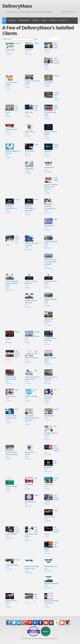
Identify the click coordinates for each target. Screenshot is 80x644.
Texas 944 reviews (32, 243)
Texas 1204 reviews (51, 516)
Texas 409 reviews (31, 300)
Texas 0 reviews (51, 131)
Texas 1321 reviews (32, 49)
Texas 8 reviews (51, 112)
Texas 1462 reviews (51, 582)
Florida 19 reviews (50, 206)
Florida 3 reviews (11, 484)
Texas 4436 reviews (50, 466)
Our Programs (12, 20)
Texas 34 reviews (51, 150)
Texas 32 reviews (51, 224)
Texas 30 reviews (31, 598)
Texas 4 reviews (31, 395)
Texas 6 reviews (13, 355)
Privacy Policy (48, 639)
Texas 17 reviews (13, 49)
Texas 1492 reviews (32, 566)
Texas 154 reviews (13, 533)
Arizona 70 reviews (51, 548)
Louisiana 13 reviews (30, 167)
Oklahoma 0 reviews (52, 81)
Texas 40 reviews (11, 377)
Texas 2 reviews (32, 81)
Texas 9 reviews (52, 96)
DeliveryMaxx (17, 6)
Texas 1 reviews (13, 151)
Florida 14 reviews (32, 377)
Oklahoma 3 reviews (52, 499)
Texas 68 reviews (30, 130)
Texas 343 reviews (52, 450)
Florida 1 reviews (12, 416)
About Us (44, 20)
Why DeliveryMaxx (24, 20)
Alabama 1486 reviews (50, 357)
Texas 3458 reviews (49, 167)
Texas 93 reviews (51, 185)
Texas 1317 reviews (49, 319)
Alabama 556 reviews (51, 377)
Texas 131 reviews (12, 564)
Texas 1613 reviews (50, 565)
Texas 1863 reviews (51, 261)
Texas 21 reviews (32, 150)
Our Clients (35, 20)
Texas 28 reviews (12, 111)
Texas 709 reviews (50, 300)
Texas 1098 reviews (51, 242)
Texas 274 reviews (13, 337)
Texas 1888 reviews (12, 282)
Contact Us (63, 20)
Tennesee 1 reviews (52, 532)
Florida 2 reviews (11, 82)
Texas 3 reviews (11, 129)
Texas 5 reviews (52, 64)
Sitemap (55, 639)
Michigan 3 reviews (51, 396)
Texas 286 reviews (30, 452)
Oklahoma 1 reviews (51, 48)
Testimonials (53, 20)
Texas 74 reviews (31, 356)
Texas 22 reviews (51, 338)
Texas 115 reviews (32, 500)
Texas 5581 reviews (12, 240)
